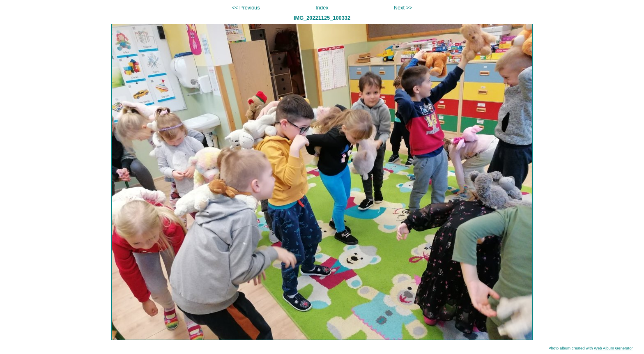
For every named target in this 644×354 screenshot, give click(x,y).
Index (322, 8)
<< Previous (246, 8)
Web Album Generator (613, 348)
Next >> (403, 8)
